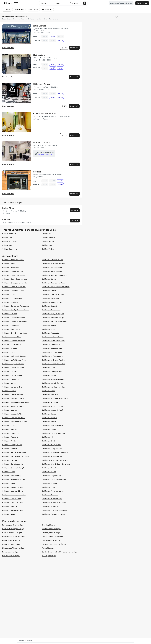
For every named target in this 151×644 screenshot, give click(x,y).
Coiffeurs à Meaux (9, 391)
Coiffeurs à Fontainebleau (12, 337)
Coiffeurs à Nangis (49, 414)
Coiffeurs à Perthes (49, 429)
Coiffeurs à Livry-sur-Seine (12, 375)
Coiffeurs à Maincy (9, 383)
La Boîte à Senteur (41, 143)
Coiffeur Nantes (48, 241)
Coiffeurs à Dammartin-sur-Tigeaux (55, 321)
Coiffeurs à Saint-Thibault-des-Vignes (56, 464)
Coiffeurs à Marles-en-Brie (12, 387)
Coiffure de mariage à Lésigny (13, 529)
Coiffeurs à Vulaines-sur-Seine (53, 514)
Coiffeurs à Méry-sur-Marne (13, 395)
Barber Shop (8, 208)
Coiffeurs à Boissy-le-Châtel (13, 271)
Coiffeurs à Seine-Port (50, 468)
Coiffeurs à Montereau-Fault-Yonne (15, 402)
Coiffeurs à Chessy (9, 294)
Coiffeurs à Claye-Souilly (51, 298)
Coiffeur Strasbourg (10, 249)
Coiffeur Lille (47, 234)
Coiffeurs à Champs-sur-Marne (54, 283)
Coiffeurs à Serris (9, 472)
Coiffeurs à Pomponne (11, 433)
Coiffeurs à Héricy (9, 352)
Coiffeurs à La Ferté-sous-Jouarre (15, 360)
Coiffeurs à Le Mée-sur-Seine (13, 368)
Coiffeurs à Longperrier (11, 379)
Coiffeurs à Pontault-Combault (53, 433)
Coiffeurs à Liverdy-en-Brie (52, 372)
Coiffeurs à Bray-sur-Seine (52, 271)
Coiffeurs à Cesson (49, 279)
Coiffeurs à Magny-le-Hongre (53, 379)
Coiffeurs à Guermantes (51, 345)
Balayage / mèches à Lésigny (13, 525)
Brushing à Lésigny (49, 525)
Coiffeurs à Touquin (49, 483)
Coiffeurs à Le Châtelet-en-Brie (54, 364)
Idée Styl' (7, 219)
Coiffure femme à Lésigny (52, 529)
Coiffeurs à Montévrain (51, 402)
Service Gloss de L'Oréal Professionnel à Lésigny (60, 552)
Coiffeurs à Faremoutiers (51, 333)
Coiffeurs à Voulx (9, 514)
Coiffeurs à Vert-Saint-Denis (13, 503)
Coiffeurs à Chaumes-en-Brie (13, 291)
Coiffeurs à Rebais (49, 441)
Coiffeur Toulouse (49, 249)
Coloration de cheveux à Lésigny (14, 536)
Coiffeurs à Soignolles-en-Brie (53, 476)
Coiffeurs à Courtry (9, 314)
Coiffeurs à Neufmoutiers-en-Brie (15, 422)
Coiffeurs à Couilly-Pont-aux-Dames (16, 310)
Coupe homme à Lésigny (11, 544)
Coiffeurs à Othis (9, 425)
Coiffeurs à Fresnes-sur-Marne (14, 341)
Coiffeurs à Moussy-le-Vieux (13, 414)
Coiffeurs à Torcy (9, 483)
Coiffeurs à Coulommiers (51, 310)
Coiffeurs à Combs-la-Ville (52, 302)
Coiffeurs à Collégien (10, 302)
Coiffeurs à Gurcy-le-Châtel (52, 348)
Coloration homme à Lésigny (53, 536)
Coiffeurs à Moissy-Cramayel (13, 399)
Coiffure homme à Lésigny (12, 533)
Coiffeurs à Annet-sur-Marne (13, 260)
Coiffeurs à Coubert (49, 306)
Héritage (37, 172)
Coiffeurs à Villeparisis (50, 506)
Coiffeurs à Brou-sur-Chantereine (54, 275)
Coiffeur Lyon (7, 237)
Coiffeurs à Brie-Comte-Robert (14, 275)
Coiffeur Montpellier (10, 241)
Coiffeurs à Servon (49, 472)
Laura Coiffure (40, 26)
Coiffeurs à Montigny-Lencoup (14, 406)
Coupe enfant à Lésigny (11, 540)
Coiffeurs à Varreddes (50, 495)
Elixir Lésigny (39, 55)
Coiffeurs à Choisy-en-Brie (12, 298)
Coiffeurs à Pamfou (9, 429)
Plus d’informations (8, 48)
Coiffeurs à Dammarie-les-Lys (53, 318)
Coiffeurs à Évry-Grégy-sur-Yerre (14, 333)
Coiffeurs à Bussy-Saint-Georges (15, 279)
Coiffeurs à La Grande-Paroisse (54, 360)
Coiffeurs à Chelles (49, 291)
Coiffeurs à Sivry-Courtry (12, 476)
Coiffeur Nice (7, 245)
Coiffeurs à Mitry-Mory (50, 395)
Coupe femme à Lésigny (51, 540)
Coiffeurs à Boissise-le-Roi (52, 267)
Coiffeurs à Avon (8, 264)
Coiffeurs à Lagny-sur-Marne (13, 364)
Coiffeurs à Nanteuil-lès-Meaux (14, 418)
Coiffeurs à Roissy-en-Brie (12, 445)
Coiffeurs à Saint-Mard (11, 460)
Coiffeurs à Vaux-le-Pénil (12, 499)
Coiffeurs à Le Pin (49, 368)
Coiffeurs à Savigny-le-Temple (13, 468)
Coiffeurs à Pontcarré (10, 437)
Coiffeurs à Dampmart (10, 325)
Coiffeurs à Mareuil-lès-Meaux (53, 383)
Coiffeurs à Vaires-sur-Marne (53, 491)
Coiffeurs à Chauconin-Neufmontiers (56, 287)
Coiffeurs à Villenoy (10, 506)
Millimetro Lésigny (42, 84)
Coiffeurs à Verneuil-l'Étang (52, 499)
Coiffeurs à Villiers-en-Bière (12, 510)
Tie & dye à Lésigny (49, 556)
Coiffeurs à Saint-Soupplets (13, 464)
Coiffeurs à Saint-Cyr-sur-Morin (14, 452)
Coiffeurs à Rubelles (10, 449)
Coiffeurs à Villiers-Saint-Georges (55, 510)
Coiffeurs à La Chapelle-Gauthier (14, 356)
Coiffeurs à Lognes (49, 375)
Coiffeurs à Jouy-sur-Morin (52, 352)
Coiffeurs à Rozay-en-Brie (52, 445)
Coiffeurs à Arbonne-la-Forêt (53, 260)
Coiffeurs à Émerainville (11, 329)
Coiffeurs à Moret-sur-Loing (52, 406)
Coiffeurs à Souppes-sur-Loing (14, 479)
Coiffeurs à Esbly (48, 329)
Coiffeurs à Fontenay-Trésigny (53, 337)
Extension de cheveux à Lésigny (54, 544)
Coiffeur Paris (47, 245)
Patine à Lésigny (48, 548)
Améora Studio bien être (44, 113)
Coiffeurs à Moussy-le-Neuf (52, 410)
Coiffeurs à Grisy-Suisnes (12, 345)
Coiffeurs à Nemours (50, 418)
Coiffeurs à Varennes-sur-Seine (14, 495)
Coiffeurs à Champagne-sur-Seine (15, 283)
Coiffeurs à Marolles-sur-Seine (53, 387)
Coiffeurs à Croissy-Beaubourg (14, 318)
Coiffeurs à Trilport (49, 487)
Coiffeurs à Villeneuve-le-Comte (54, 503)
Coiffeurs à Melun (49, 391)
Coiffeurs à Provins (9, 441)
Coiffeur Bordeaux (9, 234)
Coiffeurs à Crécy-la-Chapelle (53, 314)
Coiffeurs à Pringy (49, 437)
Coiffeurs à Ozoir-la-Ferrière (52, 425)
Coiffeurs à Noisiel (49, 422)
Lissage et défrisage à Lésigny (13, 548)
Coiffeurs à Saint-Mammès (52, 456)
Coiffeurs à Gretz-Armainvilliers (54, 341)
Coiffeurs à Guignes (10, 348)
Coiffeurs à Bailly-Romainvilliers (54, 264)
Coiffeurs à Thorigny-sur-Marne (54, 479)
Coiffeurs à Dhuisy (49, 325)
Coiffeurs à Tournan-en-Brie (13, 487)
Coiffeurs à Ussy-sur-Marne (13, 491)
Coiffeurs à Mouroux (10, 410)
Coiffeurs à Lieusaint (10, 372)
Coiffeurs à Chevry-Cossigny (53, 294)
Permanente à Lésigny (10, 552)
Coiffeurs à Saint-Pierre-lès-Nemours (56, 460)
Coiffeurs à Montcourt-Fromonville (55, 399)
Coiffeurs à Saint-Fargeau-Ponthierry (56, 452)
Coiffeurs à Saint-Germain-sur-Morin (16, 456)
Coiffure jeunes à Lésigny (51, 533)
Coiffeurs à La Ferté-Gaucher (53, 356)
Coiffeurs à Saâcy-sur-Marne (53, 449)
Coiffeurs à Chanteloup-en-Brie (14, 287)
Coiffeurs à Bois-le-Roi (11, 267)
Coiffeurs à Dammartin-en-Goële (14, 321)
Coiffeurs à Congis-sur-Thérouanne (16, 306)
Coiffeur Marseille (49, 237)
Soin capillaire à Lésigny (11, 556)
